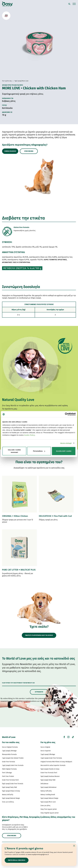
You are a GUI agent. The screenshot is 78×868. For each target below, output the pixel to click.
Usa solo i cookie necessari (14, 451)
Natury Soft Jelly (8, 795)
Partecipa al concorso (17, 860)
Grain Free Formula (8, 762)
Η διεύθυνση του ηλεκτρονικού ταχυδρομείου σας (18, 683)
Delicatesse (44, 784)
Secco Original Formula (10, 747)
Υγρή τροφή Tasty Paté (9, 787)
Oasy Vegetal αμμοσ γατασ (50, 813)
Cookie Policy (29, 435)
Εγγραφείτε (39, 692)
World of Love (9, 737)
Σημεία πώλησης (10, 151)
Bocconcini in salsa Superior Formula (53, 765)
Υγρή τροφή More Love (48, 802)
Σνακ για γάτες (45, 806)
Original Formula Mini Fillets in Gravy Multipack (56, 762)
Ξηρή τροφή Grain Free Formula (13, 765)
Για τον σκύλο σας (11, 742)
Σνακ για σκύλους (8, 802)
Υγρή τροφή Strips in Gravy (11, 791)
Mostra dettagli (66, 443)
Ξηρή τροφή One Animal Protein (13, 758)
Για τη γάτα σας (48, 742)
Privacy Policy (59, 701)
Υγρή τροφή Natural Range (11, 798)
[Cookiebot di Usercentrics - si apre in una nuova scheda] (66, 414)
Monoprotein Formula (9, 754)
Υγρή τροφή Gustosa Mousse (50, 776)
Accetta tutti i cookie (64, 451)
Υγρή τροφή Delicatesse (48, 787)
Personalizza (39, 451)
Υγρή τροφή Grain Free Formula (13, 784)
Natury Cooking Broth (48, 795)
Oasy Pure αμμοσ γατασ (49, 809)
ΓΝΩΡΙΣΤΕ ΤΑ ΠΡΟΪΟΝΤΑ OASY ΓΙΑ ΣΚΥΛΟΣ (39, 635)
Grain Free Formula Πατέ (10, 780)
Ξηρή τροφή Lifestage (9, 751)
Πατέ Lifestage (7, 773)
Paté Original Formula (9, 769)
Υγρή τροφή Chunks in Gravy (50, 769)
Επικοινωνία (29, 151)
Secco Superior (46, 751)
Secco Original (45, 747)
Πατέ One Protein (8, 776)
